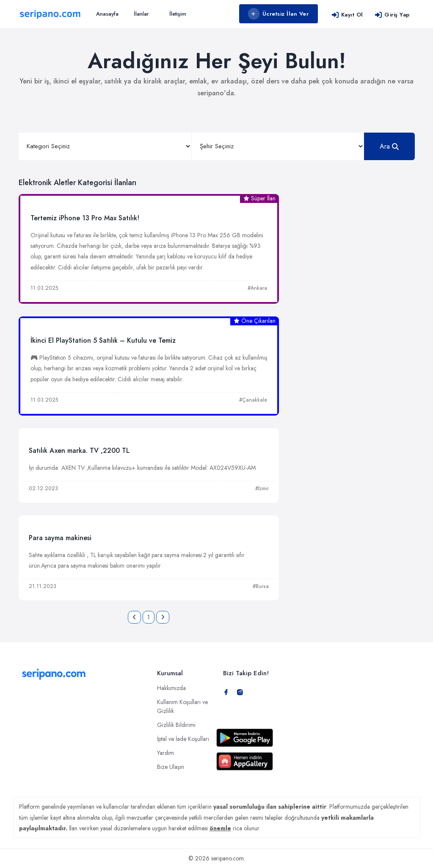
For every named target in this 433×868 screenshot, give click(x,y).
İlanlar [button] (141, 14)
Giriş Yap (392, 15)
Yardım (165, 753)
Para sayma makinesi (60, 538)
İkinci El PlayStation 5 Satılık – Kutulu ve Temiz (103, 340)
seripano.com (228, 858)
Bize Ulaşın (171, 767)
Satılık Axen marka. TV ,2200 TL (79, 451)
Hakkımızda (171, 688)
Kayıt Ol (347, 15)
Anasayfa (107, 14)
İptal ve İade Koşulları (183, 739)
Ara (389, 146)
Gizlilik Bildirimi (176, 725)
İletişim (178, 14)
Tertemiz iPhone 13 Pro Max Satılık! (85, 218)
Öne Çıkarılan (255, 321)
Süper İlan (259, 198)
